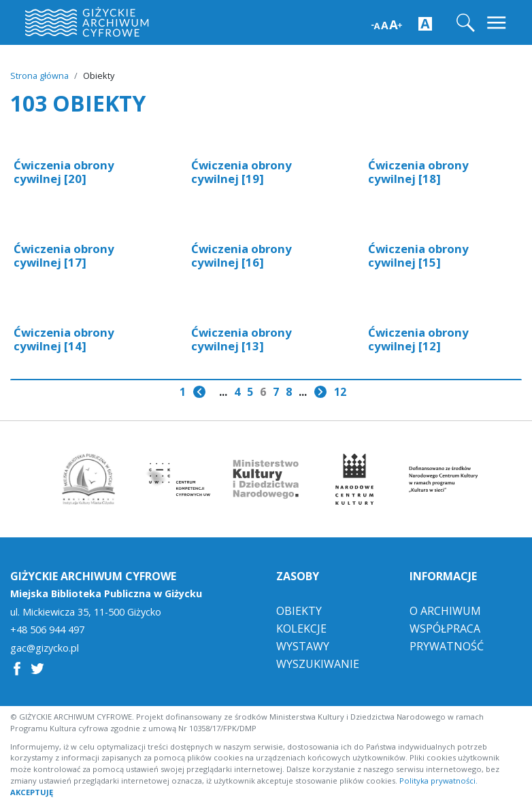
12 (340, 392)
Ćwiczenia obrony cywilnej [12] (418, 339)
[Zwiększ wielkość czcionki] (387, 23)
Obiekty (299, 611)
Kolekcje (301, 629)
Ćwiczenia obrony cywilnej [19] (242, 172)
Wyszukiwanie (318, 664)
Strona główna (39, 76)
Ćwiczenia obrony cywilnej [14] (64, 339)
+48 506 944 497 (47, 630)
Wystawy (303, 646)
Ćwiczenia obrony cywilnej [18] (418, 172)
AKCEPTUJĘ (32, 792)
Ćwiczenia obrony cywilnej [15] (418, 255)
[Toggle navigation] (498, 23)
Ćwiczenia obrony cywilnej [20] (64, 172)
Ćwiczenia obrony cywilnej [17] (64, 255)
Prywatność (447, 646)
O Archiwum (445, 611)
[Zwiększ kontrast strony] (425, 23)
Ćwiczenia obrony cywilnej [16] (242, 255)
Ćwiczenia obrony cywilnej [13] (242, 339)
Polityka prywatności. (438, 781)
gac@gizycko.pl (45, 648)
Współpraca (445, 629)
